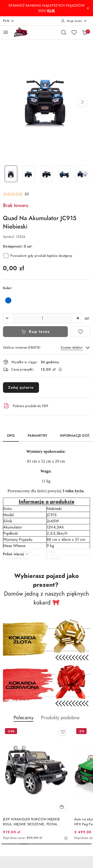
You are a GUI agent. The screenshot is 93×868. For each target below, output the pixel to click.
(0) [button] (27, 194)
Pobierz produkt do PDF (26, 406)
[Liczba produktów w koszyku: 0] (84, 32)
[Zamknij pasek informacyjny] (88, 8)
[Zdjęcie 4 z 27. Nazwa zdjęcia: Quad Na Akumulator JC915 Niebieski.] (64, 174)
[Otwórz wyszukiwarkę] (64, 32)
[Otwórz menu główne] (6, 32)
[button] (82, 102)
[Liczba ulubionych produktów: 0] (74, 32)
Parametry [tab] (37, 436)
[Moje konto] (74, 21)
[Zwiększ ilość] (78, 318)
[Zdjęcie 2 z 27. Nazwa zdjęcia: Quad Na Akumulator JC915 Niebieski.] (29, 174)
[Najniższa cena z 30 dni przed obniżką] (66, 838)
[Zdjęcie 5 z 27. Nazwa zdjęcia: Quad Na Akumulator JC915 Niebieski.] (82, 174)
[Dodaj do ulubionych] (80, 332)
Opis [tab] (11, 436)
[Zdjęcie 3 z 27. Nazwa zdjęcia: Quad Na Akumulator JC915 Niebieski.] (46, 174)
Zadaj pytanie (21, 387)
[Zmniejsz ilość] (7, 318)
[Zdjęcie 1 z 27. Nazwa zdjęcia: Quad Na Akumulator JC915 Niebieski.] (11, 174)
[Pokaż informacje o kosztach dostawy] (60, 369)
